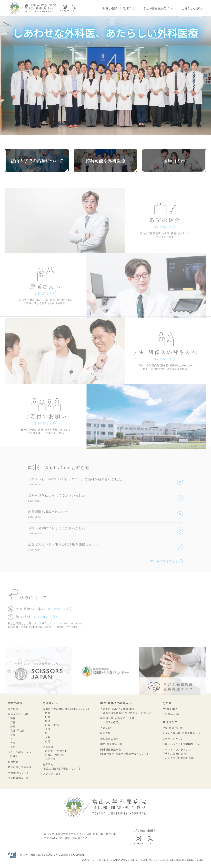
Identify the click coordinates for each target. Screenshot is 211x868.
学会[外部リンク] (18, 773)
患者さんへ (131, 9)
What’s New (170, 709)
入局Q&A (106, 728)
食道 (13, 735)
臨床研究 (13, 762)
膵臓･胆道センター (174, 728)
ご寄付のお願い (192, 9)
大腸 (13, 743)
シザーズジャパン (173, 739)
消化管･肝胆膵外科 (56, 751)
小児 (13, 747)
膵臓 (13, 718)
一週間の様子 (110, 722)
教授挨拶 (13, 709)
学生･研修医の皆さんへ (160, 9)
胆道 (13, 726)
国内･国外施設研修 (112, 744)
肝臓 (13, 722)
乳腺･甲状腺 (18, 731)
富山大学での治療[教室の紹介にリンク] (66, 709)
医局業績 (106, 733)
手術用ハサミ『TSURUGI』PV (181, 744)
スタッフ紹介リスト (20, 752)
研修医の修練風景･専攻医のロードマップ (127, 713)
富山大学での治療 (18, 714)
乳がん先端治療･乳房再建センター (183, 733)
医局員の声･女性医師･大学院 (117, 718)
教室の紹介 (110, 9)
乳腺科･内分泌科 (55, 755)
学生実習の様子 (109, 739)
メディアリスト (52, 774)
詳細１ (14, 756)
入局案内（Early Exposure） (118, 709)
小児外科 (50, 759)
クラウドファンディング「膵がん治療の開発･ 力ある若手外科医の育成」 (179, 754)
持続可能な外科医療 (20, 767)
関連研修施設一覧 (18, 778)
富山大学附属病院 (46, 855)
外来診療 (48, 747)
